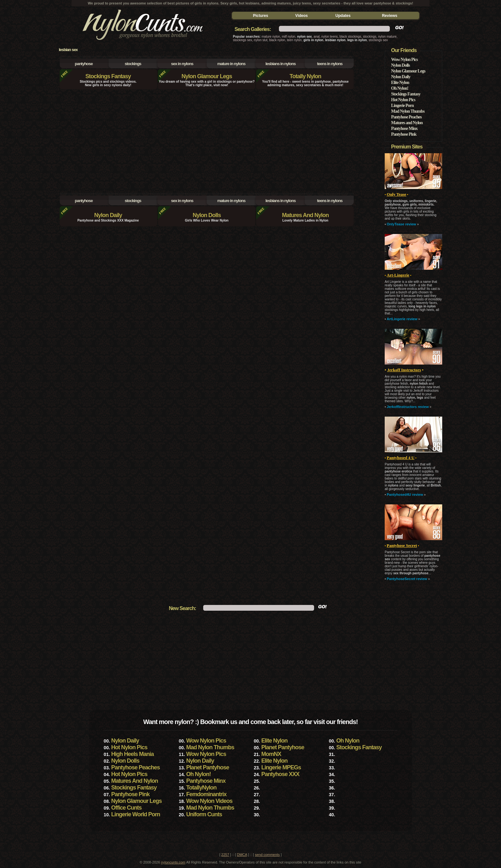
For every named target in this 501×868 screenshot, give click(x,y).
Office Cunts (126, 808)
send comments (267, 855)
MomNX (271, 754)
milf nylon (289, 37)
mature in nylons (231, 64)
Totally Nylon (305, 76)
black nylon (277, 40)
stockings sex (243, 40)
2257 (225, 855)
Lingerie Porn (402, 106)
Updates (343, 16)
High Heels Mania (132, 754)
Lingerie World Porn (136, 814)
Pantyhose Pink (404, 134)
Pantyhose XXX (280, 774)
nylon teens (330, 37)
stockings (370, 37)
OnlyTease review (401, 224)
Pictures (261, 16)
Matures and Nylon (407, 123)
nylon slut (261, 40)
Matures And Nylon (305, 215)
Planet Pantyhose (283, 747)
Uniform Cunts (204, 814)
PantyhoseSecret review (407, 579)
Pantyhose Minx (404, 128)
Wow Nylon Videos (209, 801)
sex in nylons (182, 64)
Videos (301, 16)
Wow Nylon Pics (404, 60)
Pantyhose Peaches (406, 117)
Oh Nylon (348, 741)
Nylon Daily (108, 215)
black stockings (351, 37)
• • (401, 458)
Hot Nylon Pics (403, 100)
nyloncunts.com (173, 862)
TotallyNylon (201, 788)
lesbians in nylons (281, 64)
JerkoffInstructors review (408, 407)
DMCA (242, 855)
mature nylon (271, 37)
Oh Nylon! (400, 88)
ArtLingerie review (402, 319)
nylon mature (387, 37)
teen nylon (294, 40)
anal (316, 37)
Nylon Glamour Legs (207, 76)
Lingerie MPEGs (281, 767)
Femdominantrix (206, 794)
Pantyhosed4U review (405, 494)
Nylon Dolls (207, 215)
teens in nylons (330, 64)
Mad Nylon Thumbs (408, 111)
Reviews (389, 16)
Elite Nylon (400, 83)
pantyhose (84, 64)
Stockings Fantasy (108, 76)
